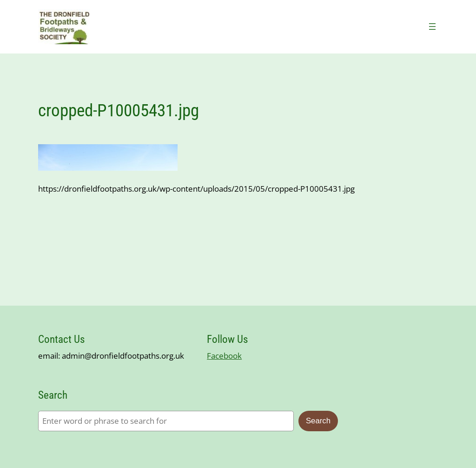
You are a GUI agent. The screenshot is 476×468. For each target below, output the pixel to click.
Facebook (224, 356)
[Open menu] (432, 27)
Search (318, 421)
